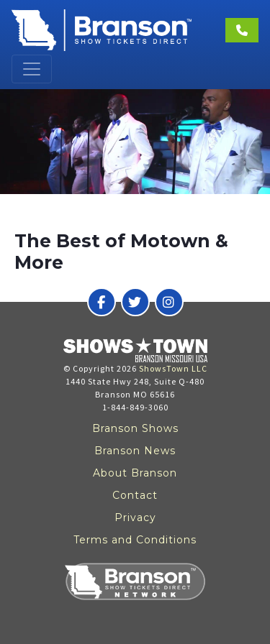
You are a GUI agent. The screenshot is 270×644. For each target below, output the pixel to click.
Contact (135, 495)
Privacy (135, 517)
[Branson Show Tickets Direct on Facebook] (102, 302)
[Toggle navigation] (32, 69)
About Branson (135, 473)
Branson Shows (135, 428)
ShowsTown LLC (173, 368)
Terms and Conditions (135, 540)
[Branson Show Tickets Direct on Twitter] (135, 302)
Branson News (135, 451)
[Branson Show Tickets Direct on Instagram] (169, 302)
